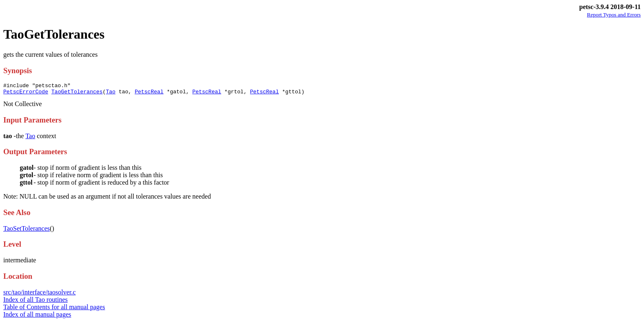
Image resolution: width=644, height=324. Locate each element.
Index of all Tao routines (36, 302)
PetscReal (149, 94)
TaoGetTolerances (77, 94)
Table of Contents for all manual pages (54, 309)
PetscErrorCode (26, 94)
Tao (111, 94)
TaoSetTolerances (26, 231)
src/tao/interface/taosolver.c (39, 295)
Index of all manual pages (37, 317)
